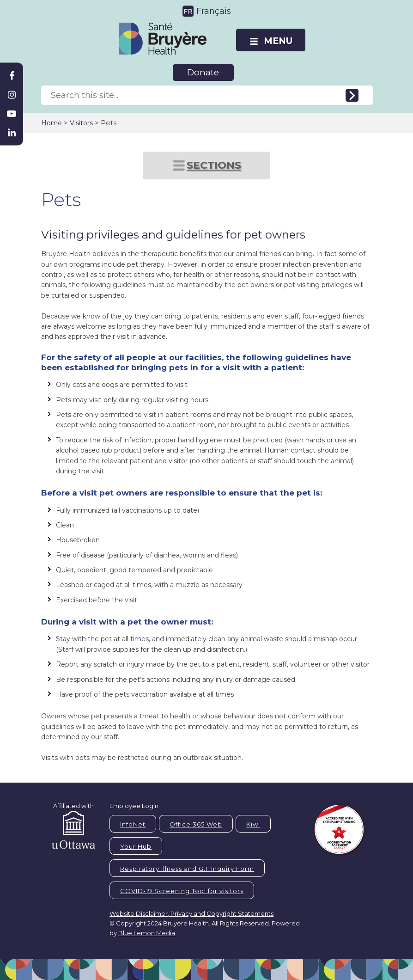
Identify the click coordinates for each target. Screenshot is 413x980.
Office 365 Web (196, 824)
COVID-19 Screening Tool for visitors (182, 891)
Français (214, 11)
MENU (278, 41)
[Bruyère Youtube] (12, 114)
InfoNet (133, 824)
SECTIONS (214, 165)
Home (52, 123)
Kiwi (253, 824)
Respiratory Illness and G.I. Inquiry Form (187, 869)
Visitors (81, 123)
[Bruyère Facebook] (12, 76)
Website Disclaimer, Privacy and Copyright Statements (191, 913)
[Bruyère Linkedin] (12, 133)
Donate (203, 72)
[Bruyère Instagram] (12, 95)
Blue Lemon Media (147, 933)
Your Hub (136, 846)
